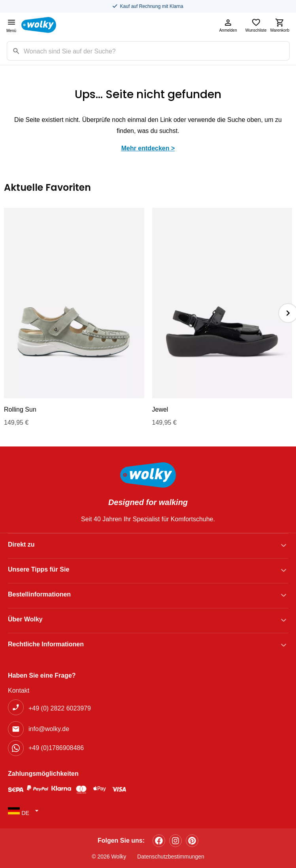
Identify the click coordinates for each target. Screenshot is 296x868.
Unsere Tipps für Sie (39, 569)
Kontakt (19, 690)
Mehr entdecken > (148, 148)
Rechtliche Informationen (46, 644)
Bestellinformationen (39, 594)
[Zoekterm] (156, 51)
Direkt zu (21, 544)
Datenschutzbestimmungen (171, 857)
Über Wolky (25, 619)
